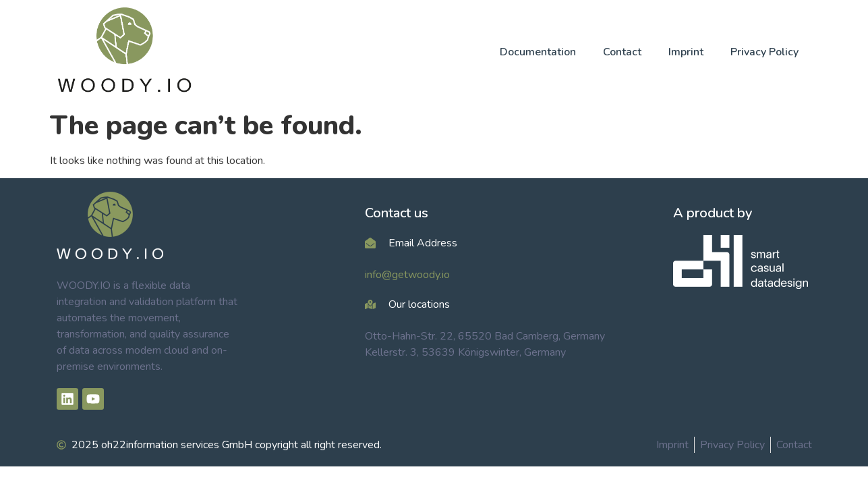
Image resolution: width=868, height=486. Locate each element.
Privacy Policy (764, 52)
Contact (622, 52)
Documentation (538, 52)
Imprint (686, 52)
